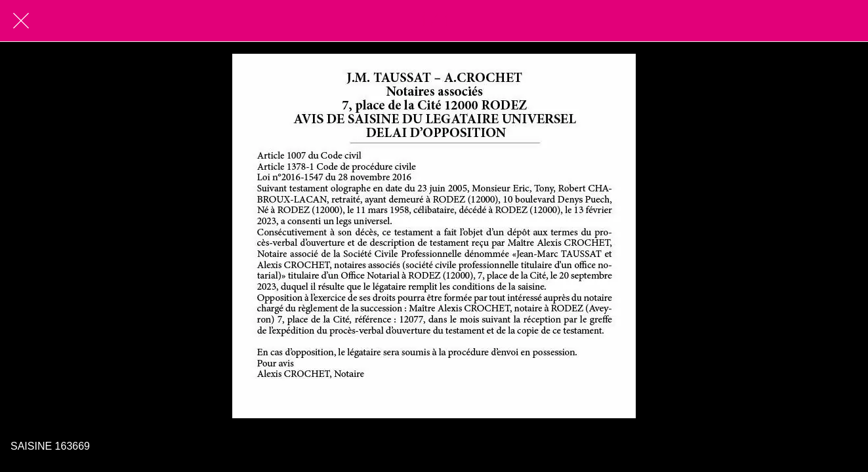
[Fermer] (21, 21)
